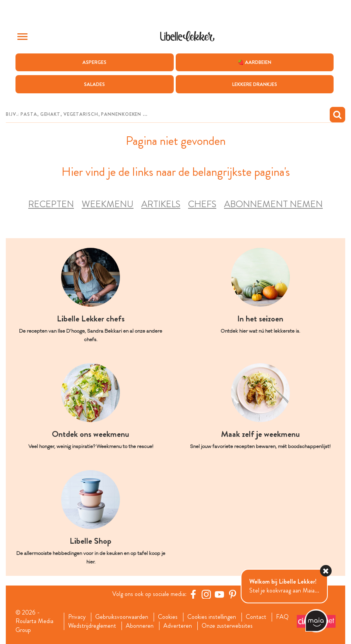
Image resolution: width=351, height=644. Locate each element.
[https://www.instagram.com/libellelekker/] (206, 594)
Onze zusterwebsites (227, 626)
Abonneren (140, 626)
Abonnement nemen (273, 204)
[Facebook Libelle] (193, 594)
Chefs (202, 204)
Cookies (168, 617)
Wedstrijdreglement (92, 626)
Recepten (51, 204)
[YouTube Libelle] (219, 594)
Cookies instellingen (212, 617)
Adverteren (178, 626)
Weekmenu (108, 204)
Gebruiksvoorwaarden (122, 617)
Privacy (77, 617)
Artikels (161, 204)
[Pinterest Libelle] (233, 594)
